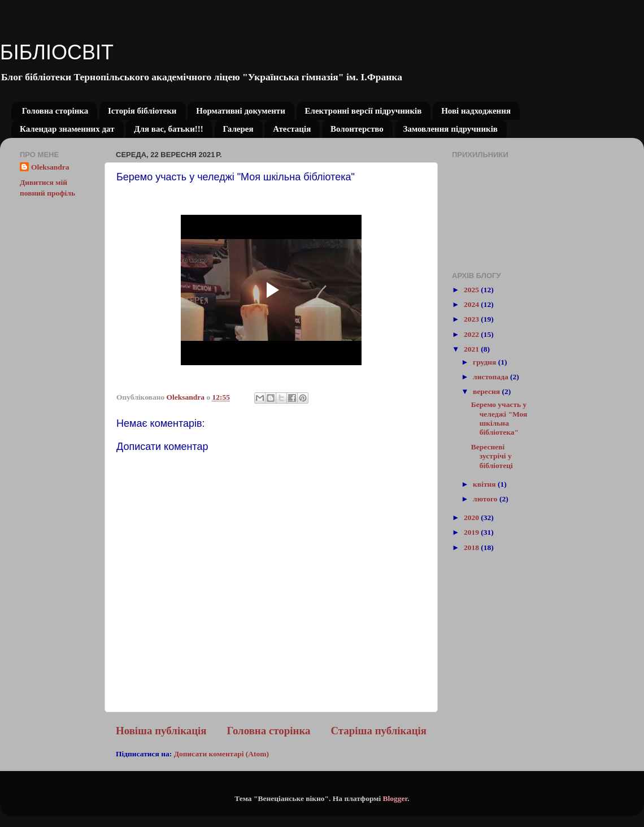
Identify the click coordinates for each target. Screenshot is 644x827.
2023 (472, 319)
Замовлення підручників (451, 129)
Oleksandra (50, 167)
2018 (472, 547)
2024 (472, 304)
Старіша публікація (378, 731)
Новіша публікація (161, 731)
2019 (472, 532)
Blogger (395, 798)
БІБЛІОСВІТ (57, 52)
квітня (485, 484)
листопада (491, 377)
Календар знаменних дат (67, 129)
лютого (486, 499)
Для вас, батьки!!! (169, 129)
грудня (486, 362)
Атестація (292, 129)
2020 (472, 518)
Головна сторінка (55, 111)
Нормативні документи (241, 111)
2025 (472, 290)
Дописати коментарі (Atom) (221, 754)
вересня (487, 391)
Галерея (238, 129)
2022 (472, 334)
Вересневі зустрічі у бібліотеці (492, 456)
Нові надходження (476, 111)
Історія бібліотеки (142, 111)
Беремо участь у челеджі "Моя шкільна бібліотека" (499, 418)
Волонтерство (357, 129)
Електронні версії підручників (364, 111)
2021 (472, 349)
